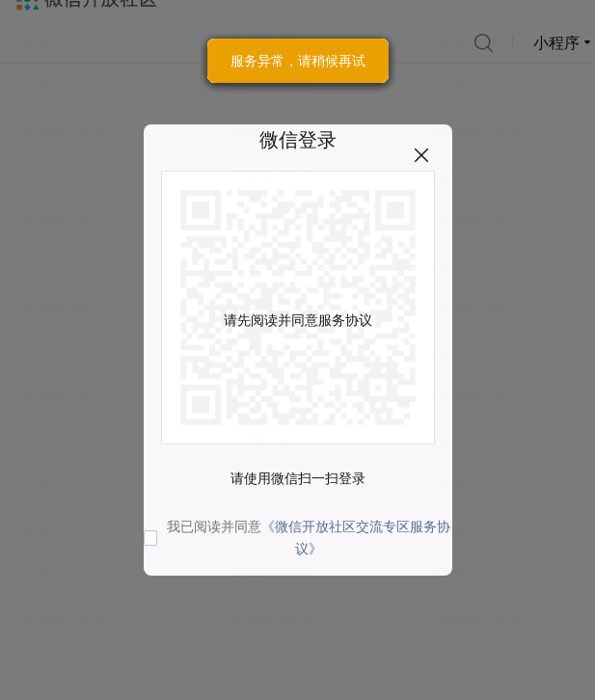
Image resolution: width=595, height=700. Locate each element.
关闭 (421, 155)
